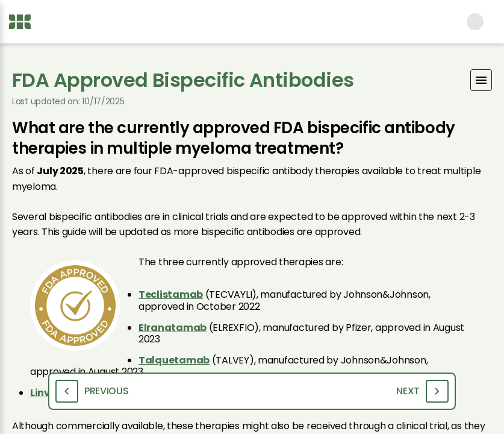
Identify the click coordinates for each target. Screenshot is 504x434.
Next (422, 391)
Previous (92, 391)
